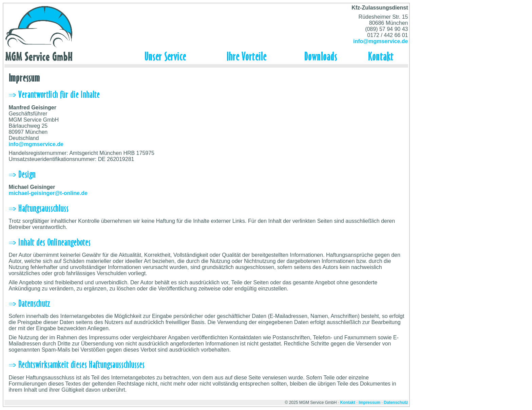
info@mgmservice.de (381, 41)
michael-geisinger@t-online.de (48, 193)
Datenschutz (396, 403)
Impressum (369, 403)
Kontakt (348, 403)
